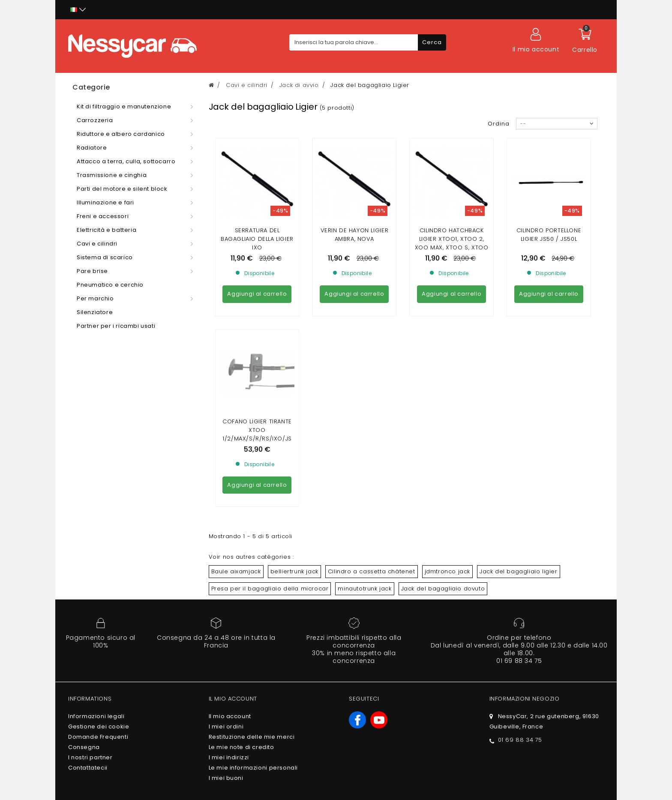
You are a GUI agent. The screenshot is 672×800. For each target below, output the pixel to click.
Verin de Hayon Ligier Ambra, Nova (355, 235)
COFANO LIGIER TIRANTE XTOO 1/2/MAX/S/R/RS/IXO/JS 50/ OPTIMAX (257, 356)
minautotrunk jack (364, 511)
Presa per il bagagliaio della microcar (270, 511)
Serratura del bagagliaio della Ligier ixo (257, 239)
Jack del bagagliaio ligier (519, 493)
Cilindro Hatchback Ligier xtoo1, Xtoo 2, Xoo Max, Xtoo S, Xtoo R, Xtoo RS (452, 243)
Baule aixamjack (236, 493)
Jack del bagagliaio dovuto (443, 511)
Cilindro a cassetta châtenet (372, 493)
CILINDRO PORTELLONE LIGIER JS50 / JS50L (549, 235)
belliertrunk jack (294, 493)
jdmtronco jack (447, 493)
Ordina (499, 124)
